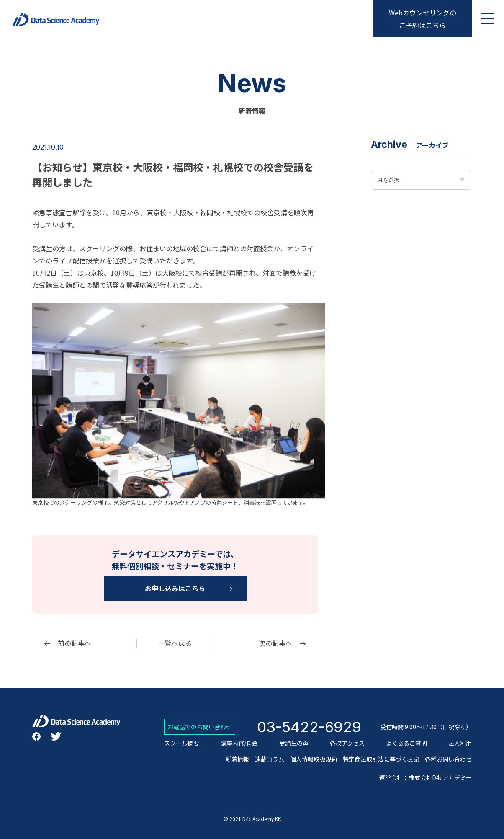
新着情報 (237, 759)
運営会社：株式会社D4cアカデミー (426, 777)
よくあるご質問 (406, 743)
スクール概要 (182, 743)
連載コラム (270, 759)
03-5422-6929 (309, 727)
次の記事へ (275, 643)
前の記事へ (75, 643)
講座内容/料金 (239, 743)
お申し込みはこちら (175, 588)
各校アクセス (347, 743)
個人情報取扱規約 (314, 759)
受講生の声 (294, 743)
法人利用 (460, 743)
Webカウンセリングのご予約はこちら (423, 19)
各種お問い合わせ (448, 759)
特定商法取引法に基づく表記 (381, 759)
